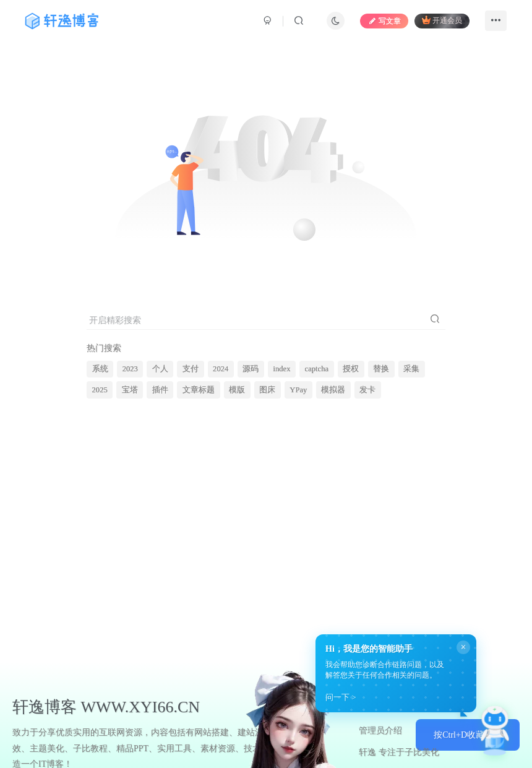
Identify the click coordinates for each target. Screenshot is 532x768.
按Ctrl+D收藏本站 (468, 735)
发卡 (367, 390)
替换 (381, 369)
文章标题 (199, 390)
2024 (221, 369)
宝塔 (130, 390)
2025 (100, 390)
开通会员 (442, 20)
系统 (100, 369)
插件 (160, 390)
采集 (411, 369)
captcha (317, 369)
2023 (130, 369)
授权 (351, 369)
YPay (298, 390)
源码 (251, 369)
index (281, 369)
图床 (267, 390)
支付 (191, 369)
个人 (160, 369)
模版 (237, 390)
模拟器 (333, 390)
